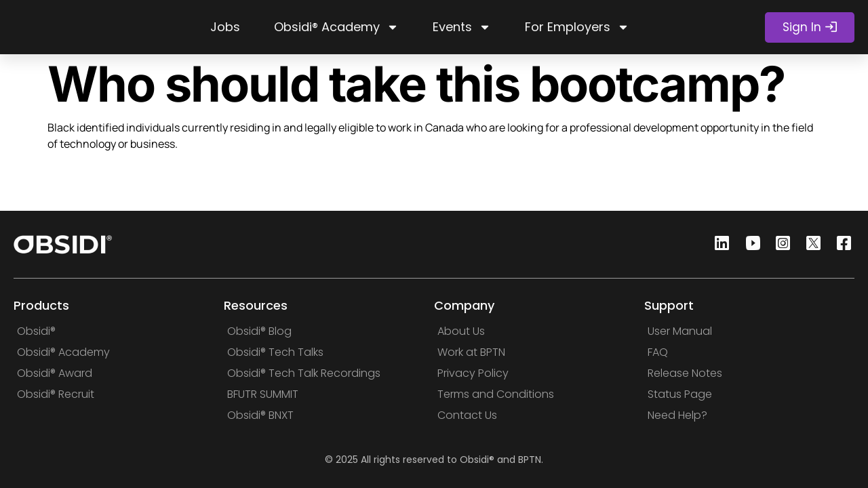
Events (462, 27)
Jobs (225, 27)
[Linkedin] (718, 244)
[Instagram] (779, 244)
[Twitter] (810, 244)
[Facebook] (840, 244)
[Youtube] (749, 244)
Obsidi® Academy (336, 27)
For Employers (577, 27)
